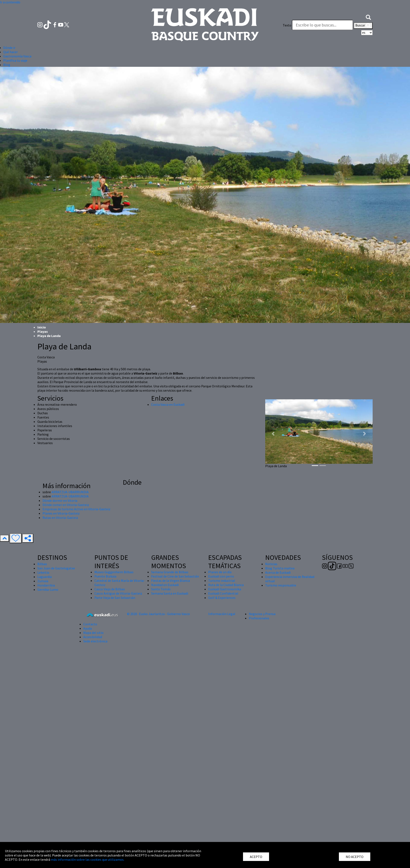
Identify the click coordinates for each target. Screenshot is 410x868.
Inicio (42, 327)
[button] (368, 17)
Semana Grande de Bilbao (170, 572)
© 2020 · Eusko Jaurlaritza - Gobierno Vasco (158, 614)
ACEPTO (256, 857)
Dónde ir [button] (9, 48)
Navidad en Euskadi (165, 585)
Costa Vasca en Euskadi (168, 404)
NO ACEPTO (355, 857)
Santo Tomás (161, 589)
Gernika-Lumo (48, 589)
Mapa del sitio (93, 633)
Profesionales (259, 618)
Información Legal (222, 614)
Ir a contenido (10, 2)
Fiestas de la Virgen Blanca (171, 581)
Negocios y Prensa (262, 614)
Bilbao (42, 564)
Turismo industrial (222, 581)
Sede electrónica (95, 641)
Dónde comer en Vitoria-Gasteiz (66, 505)
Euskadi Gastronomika (225, 589)
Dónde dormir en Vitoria (60, 500)
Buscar (363, 26)
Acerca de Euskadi (278, 572)
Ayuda (88, 628)
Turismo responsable (281, 585)
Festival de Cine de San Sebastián (175, 576)
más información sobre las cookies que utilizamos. (88, 859)
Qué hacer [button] (10, 52)
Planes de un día (220, 572)
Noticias (271, 564)
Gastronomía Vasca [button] (17, 56)
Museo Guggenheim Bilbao (114, 572)
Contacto (90, 624)
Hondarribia (46, 585)
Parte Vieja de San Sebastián (115, 598)
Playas (43, 331)
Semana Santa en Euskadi (170, 593)
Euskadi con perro (221, 576)
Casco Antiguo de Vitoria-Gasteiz (118, 593)
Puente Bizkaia (105, 576)
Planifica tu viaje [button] (15, 60)
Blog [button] (7, 65)
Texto (287, 25)
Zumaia (43, 581)
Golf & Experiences (222, 598)
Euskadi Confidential (223, 593)
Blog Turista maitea (280, 568)
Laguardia (45, 577)
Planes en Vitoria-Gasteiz (61, 513)
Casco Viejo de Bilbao (110, 589)
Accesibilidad (93, 637)
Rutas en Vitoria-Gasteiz (60, 518)
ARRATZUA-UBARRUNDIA (70, 492)
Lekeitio (43, 572)
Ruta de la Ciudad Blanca (226, 585)
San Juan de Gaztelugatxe (56, 568)
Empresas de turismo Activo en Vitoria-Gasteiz (76, 509)
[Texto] (322, 25)
